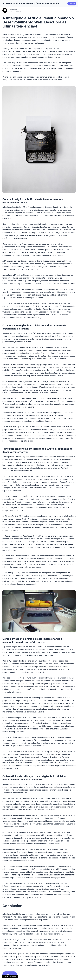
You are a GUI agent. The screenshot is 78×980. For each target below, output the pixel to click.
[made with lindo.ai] (10, 977)
